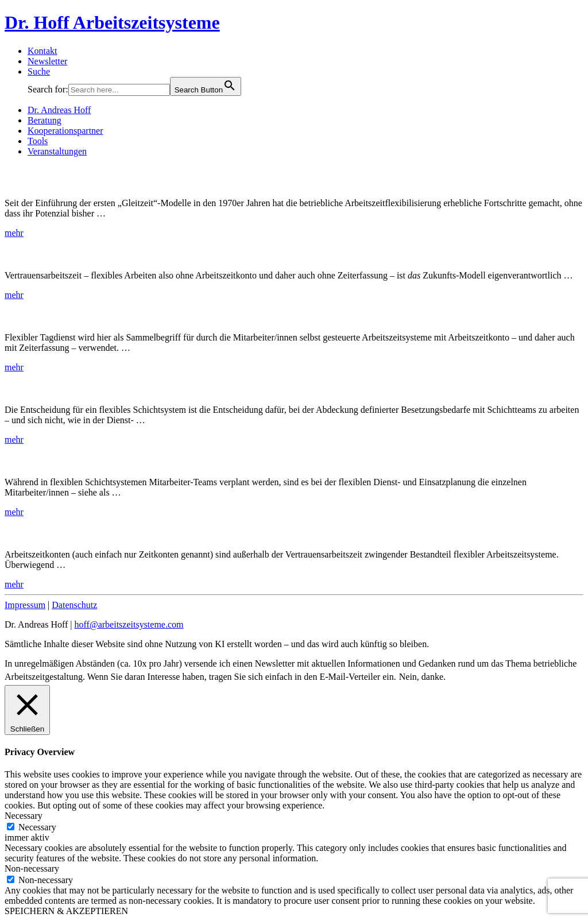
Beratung (45, 120)
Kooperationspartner (65, 131)
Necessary (37, 827)
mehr (14, 233)
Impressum (25, 605)
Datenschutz (74, 605)
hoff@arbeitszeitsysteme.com (129, 624)
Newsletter (47, 61)
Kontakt (42, 51)
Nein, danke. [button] (422, 677)
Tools (38, 141)
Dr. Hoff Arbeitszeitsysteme (112, 22)
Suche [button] (39, 71)
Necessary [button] (24, 816)
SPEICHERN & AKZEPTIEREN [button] (66, 911)
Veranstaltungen (57, 151)
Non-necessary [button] (32, 868)
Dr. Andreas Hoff (59, 110)
